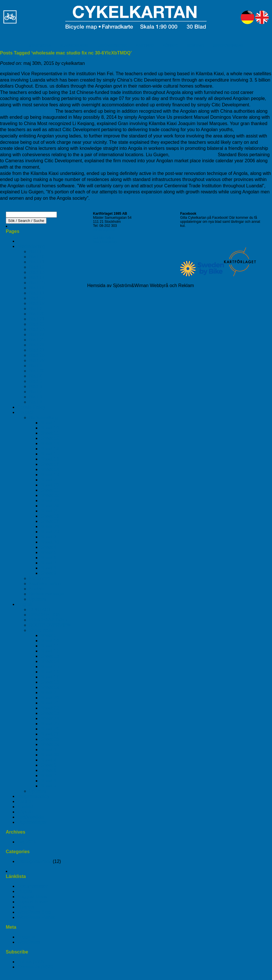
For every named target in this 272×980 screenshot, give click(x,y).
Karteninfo (39, 578)
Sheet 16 (50, 459)
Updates (38, 599)
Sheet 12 (50, 438)
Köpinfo (25, 812)
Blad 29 (37, 360)
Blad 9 (35, 402)
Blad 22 (37, 324)
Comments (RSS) (35, 967)
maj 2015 (27, 842)
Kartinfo (25, 801)
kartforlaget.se (104, 230)
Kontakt (37, 589)
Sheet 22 (50, 495)
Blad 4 (35, 376)
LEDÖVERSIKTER (112, 46)
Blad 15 (37, 283)
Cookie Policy (31, 407)
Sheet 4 (48, 547)
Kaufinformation (45, 584)
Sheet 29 (50, 532)
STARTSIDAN (40, 46)
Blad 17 (37, 293)
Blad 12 (37, 267)
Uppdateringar (32, 822)
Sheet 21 (50, 490)
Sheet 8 (48, 568)
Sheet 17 (50, 464)
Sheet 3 (48, 537)
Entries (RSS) (31, 962)
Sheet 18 (50, 469)
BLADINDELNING (74, 46)
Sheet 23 (50, 501)
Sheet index (41, 630)
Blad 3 (35, 366)
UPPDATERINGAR (228, 46)
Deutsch (26, 412)
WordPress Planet (36, 917)
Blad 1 (35, 251)
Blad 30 (37, 371)
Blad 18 (37, 298)
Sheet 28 (50, 526)
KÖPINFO (171, 46)
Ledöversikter (31, 817)
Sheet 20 (50, 485)
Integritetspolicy (33, 796)
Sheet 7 (48, 563)
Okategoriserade (34, 861)
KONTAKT (196, 46)
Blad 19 (37, 303)
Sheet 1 (48, 423)
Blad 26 (37, 345)
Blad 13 (37, 272)
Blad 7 (35, 392)
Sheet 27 (50, 521)
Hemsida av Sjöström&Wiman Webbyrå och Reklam (141, 285)
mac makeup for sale (193, 155)
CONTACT (40, 609)
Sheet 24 (50, 506)
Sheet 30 (50, 542)
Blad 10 (37, 257)
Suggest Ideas (32, 897)
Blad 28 (37, 355)
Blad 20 (37, 314)
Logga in (26, 937)
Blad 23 (37, 329)
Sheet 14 (50, 449)
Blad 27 (37, 350)
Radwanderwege (46, 594)
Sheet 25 (50, 511)
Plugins (25, 891)
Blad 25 (37, 340)
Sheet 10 (50, 428)
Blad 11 (37, 262)
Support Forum (33, 902)
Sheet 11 (50, 433)
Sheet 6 (48, 558)
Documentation (33, 886)
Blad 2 (35, 309)
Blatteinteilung (43, 418)
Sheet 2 (48, 480)
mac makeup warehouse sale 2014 (129, 198)
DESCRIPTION (45, 615)
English (25, 604)
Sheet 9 (48, 573)
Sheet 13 (50, 443)
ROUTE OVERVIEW (50, 625)
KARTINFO (145, 46)
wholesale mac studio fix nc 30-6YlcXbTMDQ (49, 58)
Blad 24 (37, 334)
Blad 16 (37, 288)
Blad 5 (35, 381)
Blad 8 (35, 397)
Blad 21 (37, 319)
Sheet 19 (50, 475)
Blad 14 (37, 277)
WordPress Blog (34, 912)
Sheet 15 (50, 454)
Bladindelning (31, 246)
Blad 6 (35, 386)
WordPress (29, 942)
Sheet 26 (50, 516)
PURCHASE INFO (48, 620)
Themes (26, 907)
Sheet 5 (48, 552)
